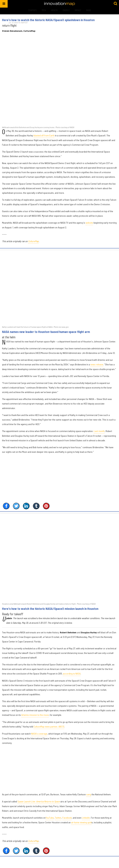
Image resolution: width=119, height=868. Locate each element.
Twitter (58, 819)
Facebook (67, 819)
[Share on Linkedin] (26, 507)
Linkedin (86, 819)
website (89, 224)
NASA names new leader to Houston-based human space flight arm (46, 333)
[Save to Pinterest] (46, 507)
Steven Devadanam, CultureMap (25, 31)
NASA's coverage (39, 735)
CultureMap (33, 243)
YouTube (50, 819)
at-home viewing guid (81, 824)
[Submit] (115, 4)
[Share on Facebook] (6, 507)
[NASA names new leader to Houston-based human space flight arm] (59, 289)
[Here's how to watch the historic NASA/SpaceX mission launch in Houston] (59, 559)
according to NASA (72, 675)
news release (97, 366)
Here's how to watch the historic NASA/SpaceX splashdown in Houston (48, 20)
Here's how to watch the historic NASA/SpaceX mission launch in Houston (50, 610)
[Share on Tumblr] (36, 507)
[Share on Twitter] (16, 507)
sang (89, 796)
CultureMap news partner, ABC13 (49, 728)
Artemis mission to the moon (35, 716)
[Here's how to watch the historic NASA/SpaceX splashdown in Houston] (59, 83)
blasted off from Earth (44, 137)
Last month (99, 432)
